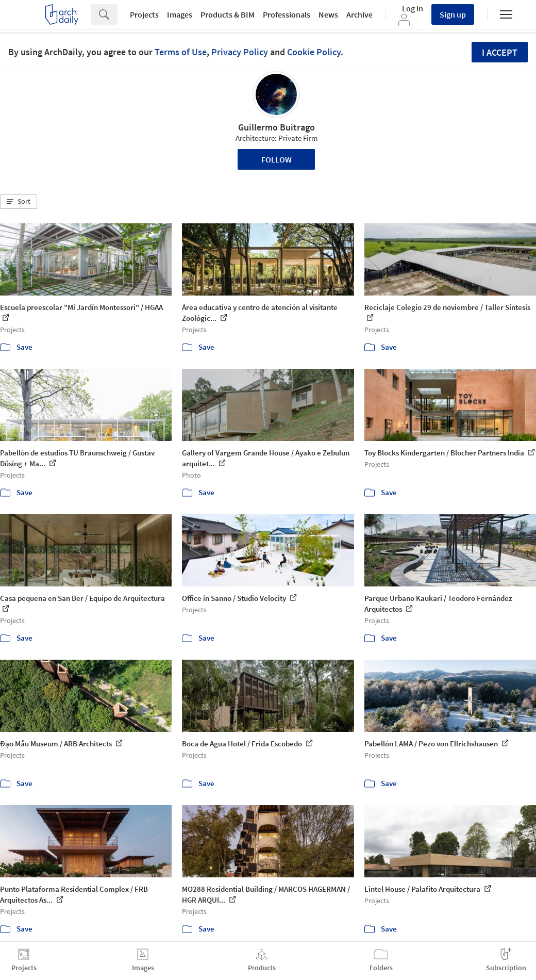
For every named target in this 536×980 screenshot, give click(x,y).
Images (180, 14)
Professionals (287, 14)
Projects (144, 14)
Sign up (453, 14)
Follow (277, 159)
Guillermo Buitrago (277, 127)
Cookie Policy (314, 52)
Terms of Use (181, 52)
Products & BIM (228, 14)
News (328, 14)
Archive (359, 14)
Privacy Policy (240, 52)
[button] (19, 202)
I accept (500, 52)
